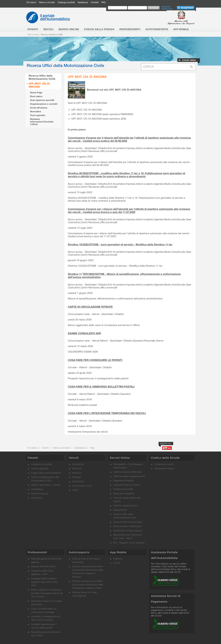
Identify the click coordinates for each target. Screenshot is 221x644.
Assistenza (83, 2)
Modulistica (37, 489)
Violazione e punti (164, 464)
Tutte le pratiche (40, 469)
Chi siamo (31, 2)
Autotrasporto (79, 552)
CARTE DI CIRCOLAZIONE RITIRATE (90, 307)
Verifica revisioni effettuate (127, 472)
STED (75, 490)
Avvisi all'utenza (39, 108)
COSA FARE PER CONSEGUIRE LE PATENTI (95, 360)
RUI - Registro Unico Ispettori (129, 543)
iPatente (118, 559)
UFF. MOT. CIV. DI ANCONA (39, 85)
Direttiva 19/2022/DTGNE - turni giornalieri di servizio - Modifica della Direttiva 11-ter (120, 244)
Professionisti (37, 552)
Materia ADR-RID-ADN (43, 567)
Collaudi (76, 477)
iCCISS (117, 563)
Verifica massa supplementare (129, 476)
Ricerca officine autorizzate (128, 522)
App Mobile (118, 552)
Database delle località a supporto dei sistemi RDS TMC (44, 582)
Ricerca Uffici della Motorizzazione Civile (42, 77)
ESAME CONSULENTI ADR (84, 333)
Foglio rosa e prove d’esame (46, 473)
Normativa (37, 498)
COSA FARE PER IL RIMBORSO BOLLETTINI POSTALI (101, 387)
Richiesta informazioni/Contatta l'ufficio (42, 122)
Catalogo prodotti (66, 2)
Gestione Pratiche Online (126, 485)
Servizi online (33, 34)
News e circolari (47, 2)
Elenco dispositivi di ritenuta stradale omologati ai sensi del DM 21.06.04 (47, 593)
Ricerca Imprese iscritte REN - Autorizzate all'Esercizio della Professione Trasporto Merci (88, 585)
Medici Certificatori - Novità (46, 485)
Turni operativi (38, 115)
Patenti (33, 458)
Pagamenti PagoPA (124, 481)
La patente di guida (41, 464)
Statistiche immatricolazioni (128, 531)
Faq (92, 448)
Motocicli (77, 469)
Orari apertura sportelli (42, 100)
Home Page (36, 93)
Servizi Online (120, 458)
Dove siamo (36, 96)
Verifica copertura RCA (126, 506)
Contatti (95, 2)
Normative (35, 112)
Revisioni (77, 473)
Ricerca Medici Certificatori (127, 526)
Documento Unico (82, 486)
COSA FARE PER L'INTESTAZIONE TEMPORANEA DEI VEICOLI (107, 413)
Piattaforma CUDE (123, 489)
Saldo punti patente (124, 494)
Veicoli (74, 458)
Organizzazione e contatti (44, 104)
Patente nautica (39, 494)
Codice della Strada (165, 458)
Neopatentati (120, 510)
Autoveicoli (78, 464)
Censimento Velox (164, 469)
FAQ (103, 2)
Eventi (45, 448)
